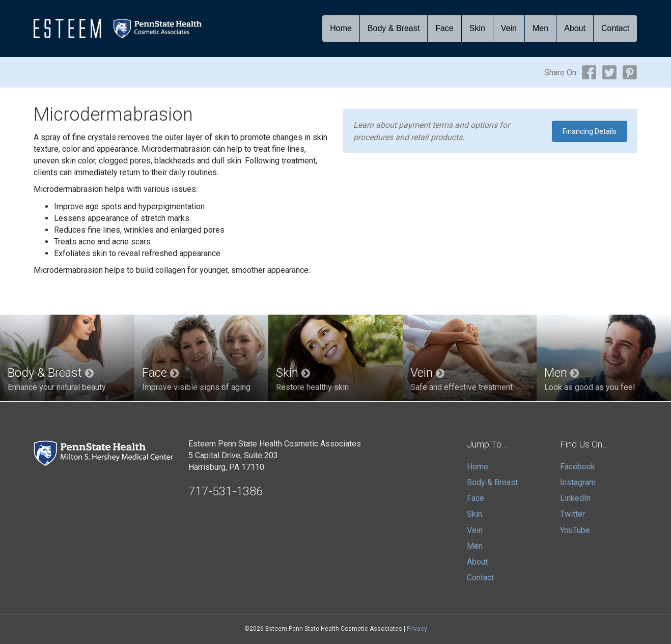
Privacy (417, 629)
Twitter (572, 514)
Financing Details (590, 131)
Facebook (578, 467)
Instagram (578, 482)
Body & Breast (394, 28)
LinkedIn (575, 498)
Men (540, 28)
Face (444, 28)
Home (341, 28)
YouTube (575, 530)
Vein (509, 28)
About (575, 28)
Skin (477, 28)
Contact (615, 28)
